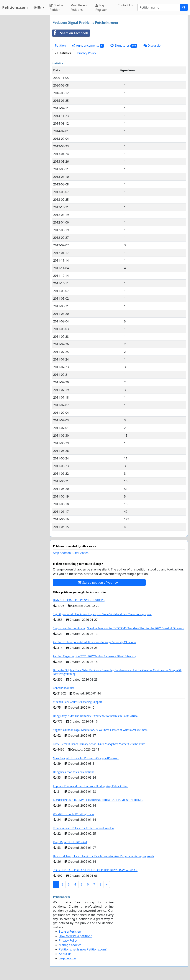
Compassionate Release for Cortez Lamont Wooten (83, 828)
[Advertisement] (24, 71)
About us (65, 954)
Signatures (124, 46)
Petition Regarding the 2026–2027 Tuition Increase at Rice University (94, 656)
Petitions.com (15, 7)
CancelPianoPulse (64, 688)
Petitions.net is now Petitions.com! (83, 949)
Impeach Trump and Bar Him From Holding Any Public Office (90, 786)
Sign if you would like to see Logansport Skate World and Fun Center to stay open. (102, 614)
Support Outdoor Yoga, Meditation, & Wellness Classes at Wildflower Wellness (100, 730)
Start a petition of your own (99, 583)
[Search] (159, 7)
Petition (60, 45)
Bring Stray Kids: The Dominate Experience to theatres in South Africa (95, 716)
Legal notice (67, 958)
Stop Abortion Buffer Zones (71, 553)
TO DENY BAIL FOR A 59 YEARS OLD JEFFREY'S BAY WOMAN (95, 870)
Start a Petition (56, 7)
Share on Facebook (70, 33)
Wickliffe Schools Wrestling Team (73, 814)
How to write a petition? (75, 936)
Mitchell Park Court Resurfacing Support (77, 702)
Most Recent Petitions (79, 7)
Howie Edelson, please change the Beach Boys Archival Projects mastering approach (103, 856)
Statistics (63, 53)
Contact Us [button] (126, 5)
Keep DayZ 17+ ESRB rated (70, 842)
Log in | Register (103, 7)
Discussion (153, 45)
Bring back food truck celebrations (73, 772)
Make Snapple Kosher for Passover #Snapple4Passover (86, 758)
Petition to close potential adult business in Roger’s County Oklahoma (95, 642)
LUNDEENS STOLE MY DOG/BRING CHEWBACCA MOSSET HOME (98, 800)
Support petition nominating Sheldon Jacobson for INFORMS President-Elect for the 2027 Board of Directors (118, 628)
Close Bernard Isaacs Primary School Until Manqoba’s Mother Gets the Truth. (99, 744)
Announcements (88, 46)
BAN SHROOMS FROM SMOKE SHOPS (79, 600)
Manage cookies (70, 945)
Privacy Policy (87, 53)
